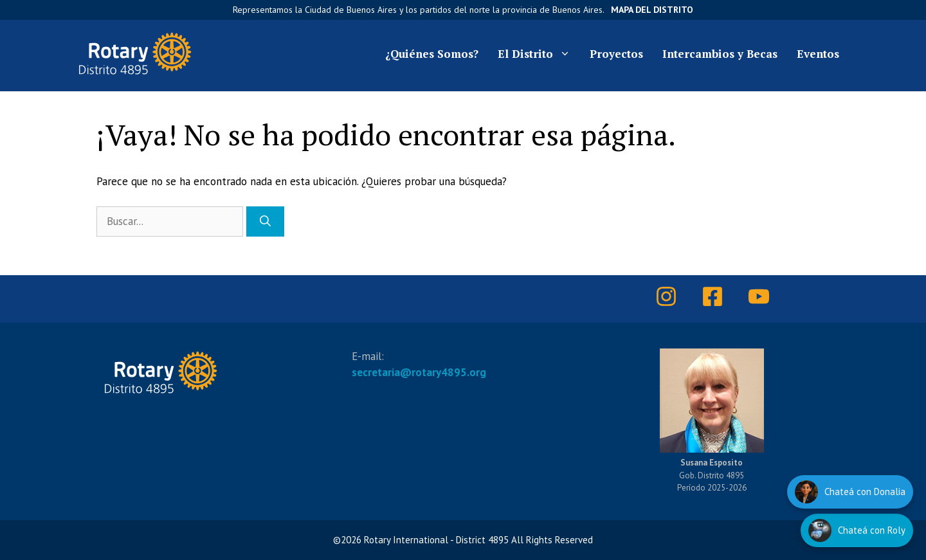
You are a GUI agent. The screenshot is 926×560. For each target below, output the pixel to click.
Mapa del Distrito (652, 10)
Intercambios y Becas (720, 54)
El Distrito (539, 54)
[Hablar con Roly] (857, 530)
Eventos (818, 54)
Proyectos (616, 54)
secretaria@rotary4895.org (419, 372)
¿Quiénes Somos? (432, 54)
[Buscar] (265, 222)
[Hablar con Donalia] (850, 492)
